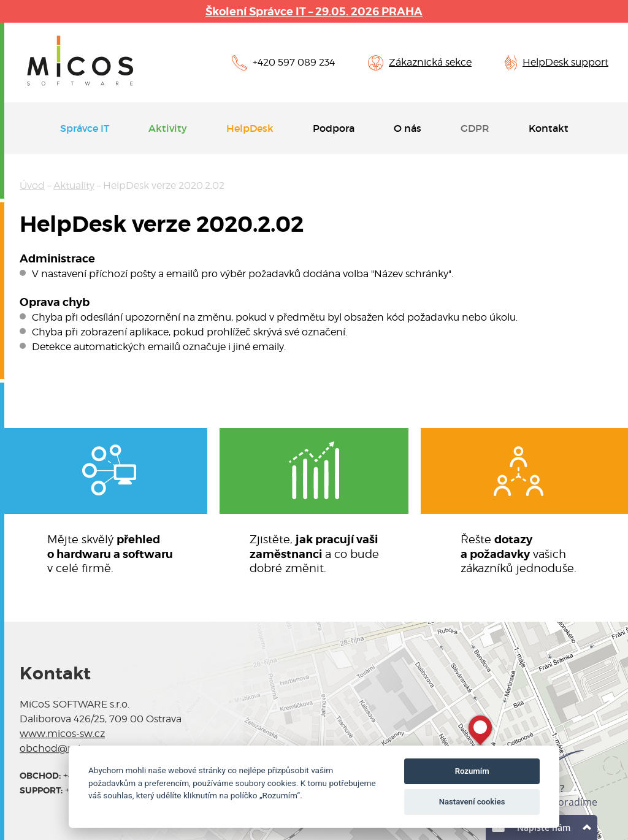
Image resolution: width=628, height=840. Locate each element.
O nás (408, 128)
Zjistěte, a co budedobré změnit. (314, 553)
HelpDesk (250, 128)
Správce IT (85, 128)
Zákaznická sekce (430, 62)
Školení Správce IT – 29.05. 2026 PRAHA (314, 11)
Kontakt (549, 128)
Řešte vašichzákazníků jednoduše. (519, 553)
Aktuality (74, 185)
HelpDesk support (565, 62)
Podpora (334, 128)
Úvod (32, 185)
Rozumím (472, 771)
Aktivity (168, 128)
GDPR (475, 128)
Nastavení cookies (472, 802)
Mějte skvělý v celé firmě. (110, 553)
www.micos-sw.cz (62, 734)
